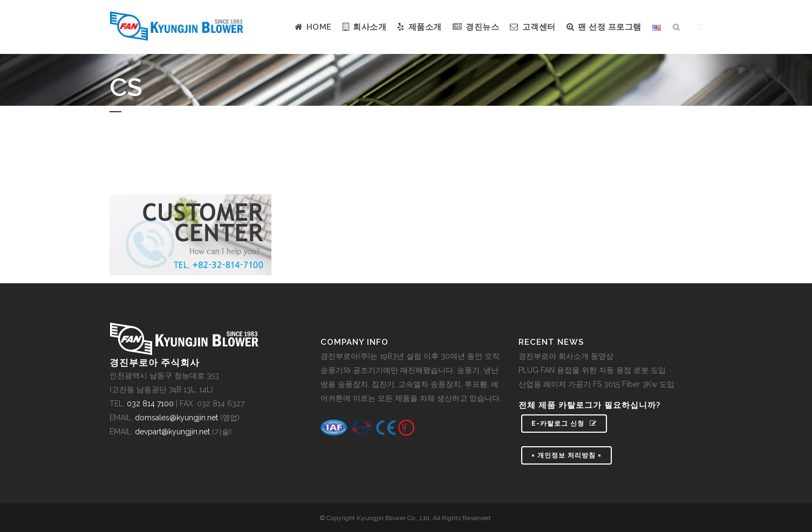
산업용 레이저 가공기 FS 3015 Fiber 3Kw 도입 (596, 384)
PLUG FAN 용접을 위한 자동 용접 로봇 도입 (592, 370)
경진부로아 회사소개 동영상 (566, 356)
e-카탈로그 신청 (564, 424)
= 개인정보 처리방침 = (567, 455)
